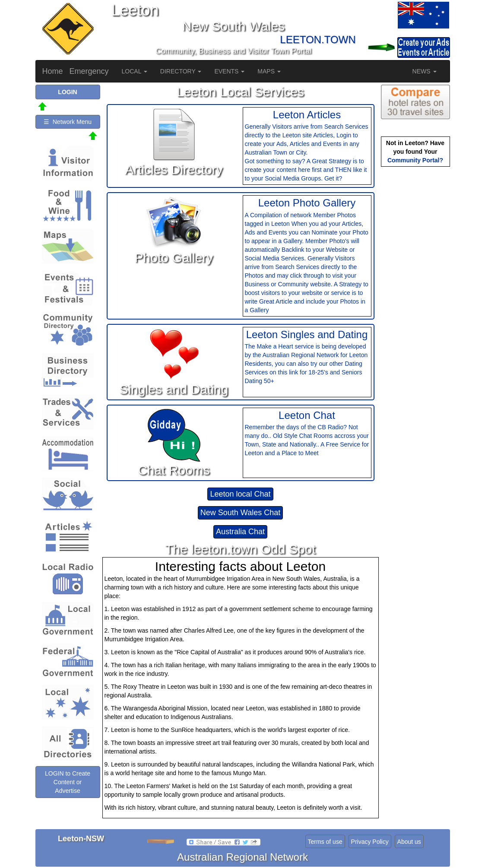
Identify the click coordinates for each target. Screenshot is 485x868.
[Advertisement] (415, 305)
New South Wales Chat (240, 513)
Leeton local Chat (240, 494)
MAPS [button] (269, 71)
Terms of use (325, 842)
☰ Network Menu (68, 122)
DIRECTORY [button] (181, 71)
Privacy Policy (370, 842)
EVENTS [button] (229, 71)
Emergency (89, 71)
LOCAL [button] (135, 71)
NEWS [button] (425, 71)
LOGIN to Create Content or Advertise (68, 782)
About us (409, 842)
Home (53, 71)
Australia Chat (240, 532)
